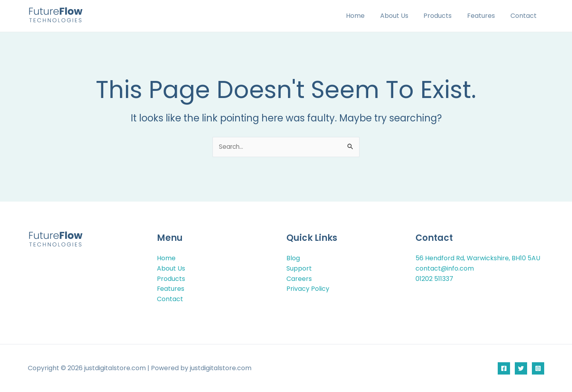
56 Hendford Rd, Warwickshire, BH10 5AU (478, 258)
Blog (293, 258)
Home (367, 16)
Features (485, 16)
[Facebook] (504, 368)
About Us (403, 16)
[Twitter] (521, 368)
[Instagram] (538, 368)
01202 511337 (434, 279)
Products (444, 16)
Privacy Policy (308, 289)
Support (299, 269)
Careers (299, 279)
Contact (525, 16)
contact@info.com (445, 269)
